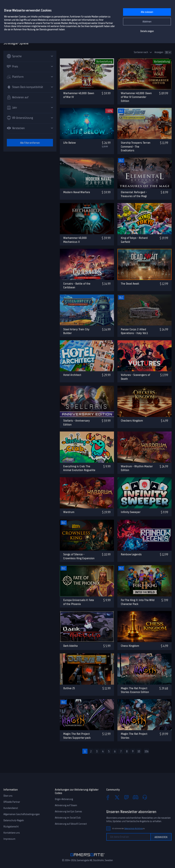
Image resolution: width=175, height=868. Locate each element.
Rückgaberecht (11, 827)
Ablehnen (147, 22)
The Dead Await (130, 284)
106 (147, 751)
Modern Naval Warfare (77, 192)
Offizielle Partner (12, 802)
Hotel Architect (72, 375)
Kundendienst (11, 808)
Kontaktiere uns (12, 833)
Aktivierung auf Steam (66, 805)
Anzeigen (159, 52)
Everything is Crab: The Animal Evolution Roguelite (79, 468)
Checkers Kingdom (132, 421)
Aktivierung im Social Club (68, 818)
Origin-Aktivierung (64, 799)
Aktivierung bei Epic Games (68, 811)
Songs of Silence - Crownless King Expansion (79, 556)
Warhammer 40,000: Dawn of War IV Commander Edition (136, 97)
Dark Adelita (70, 646)
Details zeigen (147, 31)
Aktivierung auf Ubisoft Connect (71, 824)
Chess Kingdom (130, 646)
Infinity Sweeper (131, 512)
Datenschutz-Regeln (14, 820)
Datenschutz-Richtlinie (134, 829)
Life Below (69, 143)
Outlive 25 (69, 688)
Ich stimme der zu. (129, 829)
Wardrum (69, 512)
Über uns (8, 796)
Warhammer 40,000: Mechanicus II (75, 240)
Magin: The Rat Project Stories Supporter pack (77, 736)
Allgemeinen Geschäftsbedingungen (22, 814)
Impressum (9, 839)
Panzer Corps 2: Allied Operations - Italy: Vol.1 (134, 331)
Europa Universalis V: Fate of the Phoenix (79, 602)
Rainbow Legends (131, 554)
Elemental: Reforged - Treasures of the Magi (134, 194)
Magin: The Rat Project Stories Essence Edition (135, 690)
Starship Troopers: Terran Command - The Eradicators (136, 146)
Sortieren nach (141, 52)
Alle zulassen (147, 12)
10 (139, 751)
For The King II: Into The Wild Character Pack (138, 602)
